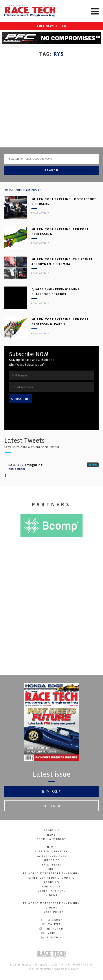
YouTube (51, 933)
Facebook (52, 920)
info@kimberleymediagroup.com (57, 969)
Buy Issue (51, 792)
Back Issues (51, 865)
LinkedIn (51, 938)
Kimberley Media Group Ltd (51, 878)
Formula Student (52, 839)
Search (51, 171)
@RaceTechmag (17, 469)
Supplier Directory (51, 852)
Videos (51, 896)
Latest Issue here (52, 856)
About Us (51, 831)
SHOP (52, 869)
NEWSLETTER (52, 26)
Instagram (51, 929)
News (51, 835)
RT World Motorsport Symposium (52, 874)
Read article (40, 214)
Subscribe (51, 806)
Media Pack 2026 (51, 891)
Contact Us (52, 887)
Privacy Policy (52, 912)
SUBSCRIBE (21, 399)
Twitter (51, 925)
